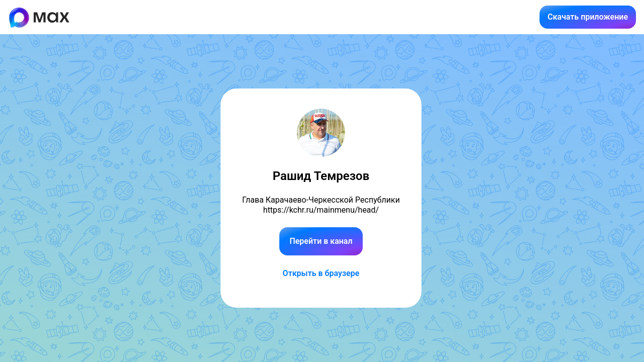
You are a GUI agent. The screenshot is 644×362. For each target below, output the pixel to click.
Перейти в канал (321, 241)
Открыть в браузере (321, 273)
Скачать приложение (588, 17)
